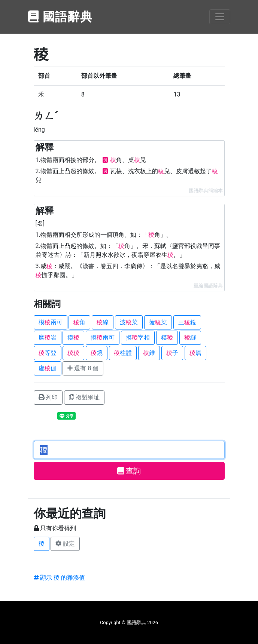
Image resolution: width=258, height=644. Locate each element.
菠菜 (158, 322)
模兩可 (51, 322)
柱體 (123, 353)
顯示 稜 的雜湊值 (60, 578)
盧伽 (48, 368)
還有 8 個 (83, 368)
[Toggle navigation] (220, 17)
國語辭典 (61, 17)
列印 (48, 397)
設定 (65, 544)
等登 (48, 353)
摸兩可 (103, 338)
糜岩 (48, 338)
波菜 (129, 322)
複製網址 (84, 397)
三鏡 (187, 322)
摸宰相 (138, 338)
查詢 (129, 471)
